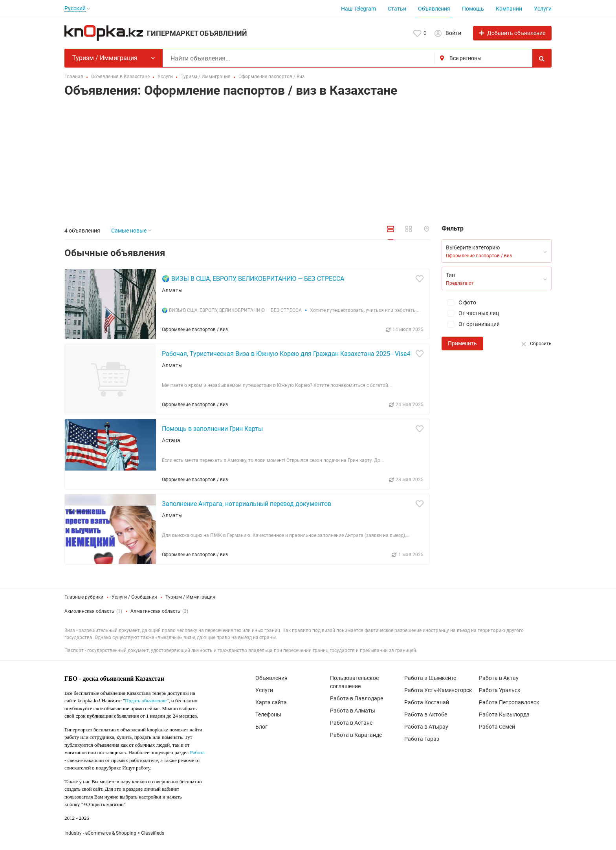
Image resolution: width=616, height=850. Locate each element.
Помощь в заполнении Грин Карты (212, 429)
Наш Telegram (358, 9)
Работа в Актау (499, 678)
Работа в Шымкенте (430, 678)
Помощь (473, 9)
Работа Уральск (500, 690)
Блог (261, 727)
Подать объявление (146, 701)
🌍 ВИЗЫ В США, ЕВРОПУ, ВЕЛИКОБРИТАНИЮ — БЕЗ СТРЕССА (253, 279)
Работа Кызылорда (504, 714)
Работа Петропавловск (509, 702)
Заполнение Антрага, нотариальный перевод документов (247, 504)
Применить (462, 343)
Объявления (434, 9)
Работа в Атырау (426, 727)
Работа (198, 752)
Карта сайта (271, 702)
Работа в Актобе (426, 714)
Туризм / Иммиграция (190, 597)
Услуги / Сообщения (134, 597)
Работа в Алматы (353, 711)
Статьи (397, 9)
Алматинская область (155, 611)
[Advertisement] (308, 163)
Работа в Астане (351, 723)
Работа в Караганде (356, 735)
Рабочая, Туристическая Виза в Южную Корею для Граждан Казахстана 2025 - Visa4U (288, 354)
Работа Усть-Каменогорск (438, 690)
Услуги (543, 9)
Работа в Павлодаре (357, 698)
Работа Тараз (422, 739)
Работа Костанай (427, 702)
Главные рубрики (84, 597)
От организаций (471, 324)
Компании (509, 9)
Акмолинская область (89, 611)
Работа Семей (497, 727)
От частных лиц (470, 313)
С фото (459, 303)
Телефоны (268, 714)
